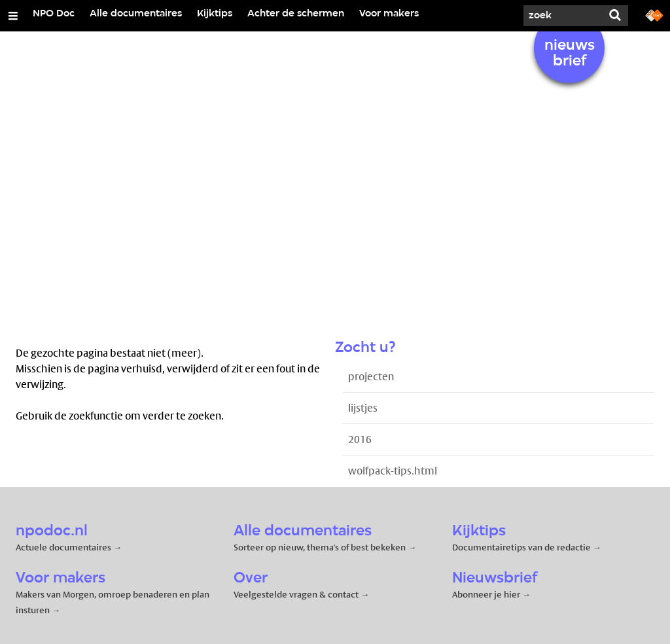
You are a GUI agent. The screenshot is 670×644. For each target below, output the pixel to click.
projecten (371, 377)
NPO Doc (54, 14)
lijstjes (363, 408)
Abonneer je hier (487, 594)
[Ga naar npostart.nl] (654, 14)
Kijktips (215, 14)
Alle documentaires (136, 14)
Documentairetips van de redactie (521, 547)
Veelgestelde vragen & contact (296, 594)
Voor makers (389, 14)
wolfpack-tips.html (393, 471)
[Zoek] (563, 16)
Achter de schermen (296, 14)
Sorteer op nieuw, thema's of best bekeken (320, 547)
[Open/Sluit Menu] (13, 16)
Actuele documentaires (63, 547)
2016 (360, 439)
